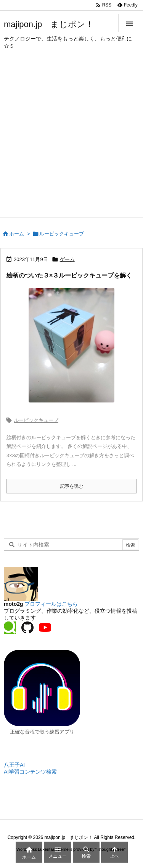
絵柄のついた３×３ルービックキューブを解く (69, 275)
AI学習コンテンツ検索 (30, 772)
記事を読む (72, 486)
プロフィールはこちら (51, 604)
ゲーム (67, 259)
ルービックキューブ (36, 420)
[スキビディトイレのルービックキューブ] (71, 345)
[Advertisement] (71, 142)
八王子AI (14, 765)
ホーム (17, 234)
